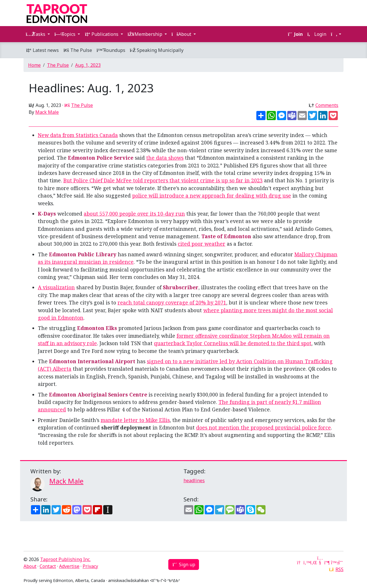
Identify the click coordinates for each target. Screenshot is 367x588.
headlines (194, 480)
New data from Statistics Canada (78, 135)
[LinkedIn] (313, 562)
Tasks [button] (36, 34)
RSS (339, 569)
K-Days (47, 214)
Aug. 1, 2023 (88, 65)
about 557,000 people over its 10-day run (134, 214)
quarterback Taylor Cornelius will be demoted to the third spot (233, 343)
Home (34, 65)
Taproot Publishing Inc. (65, 559)
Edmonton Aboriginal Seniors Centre (98, 394)
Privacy (90, 566)
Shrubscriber (181, 287)
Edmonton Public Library (83, 254)
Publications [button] (102, 34)
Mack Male (47, 112)
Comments (327, 105)
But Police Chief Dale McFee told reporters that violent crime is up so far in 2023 (163, 180)
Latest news (42, 50)
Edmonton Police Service (101, 158)
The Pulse (78, 50)
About (30, 566)
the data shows (165, 158)
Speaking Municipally (157, 50)
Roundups (111, 50)
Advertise (69, 566)
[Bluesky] (334, 562)
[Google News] (299, 562)
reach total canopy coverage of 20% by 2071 (172, 302)
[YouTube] (320, 562)
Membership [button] (146, 34)
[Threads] (341, 562)
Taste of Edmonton (226, 236)
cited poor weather (202, 244)
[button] (336, 34)
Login (317, 34)
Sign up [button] (184, 564)
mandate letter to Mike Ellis (135, 420)
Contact (48, 566)
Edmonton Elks (97, 328)
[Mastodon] (327, 562)
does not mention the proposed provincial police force (263, 427)
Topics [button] (66, 34)
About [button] (182, 34)
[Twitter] (306, 562)
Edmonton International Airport (92, 361)
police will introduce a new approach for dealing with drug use (212, 196)
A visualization (56, 287)
